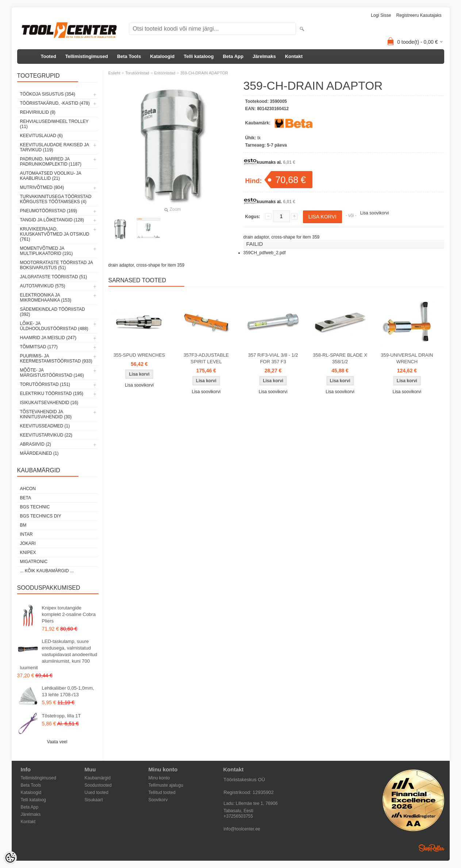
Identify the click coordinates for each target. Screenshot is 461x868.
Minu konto (159, 778)
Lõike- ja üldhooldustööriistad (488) (54, 326)
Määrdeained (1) (39, 453)
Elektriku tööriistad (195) (52, 394)
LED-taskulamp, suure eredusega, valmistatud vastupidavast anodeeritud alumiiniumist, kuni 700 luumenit (59, 654)
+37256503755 (238, 816)
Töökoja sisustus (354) (48, 94)
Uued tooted (97, 793)
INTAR (26, 534)
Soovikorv (158, 800)
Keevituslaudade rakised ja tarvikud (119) (55, 147)
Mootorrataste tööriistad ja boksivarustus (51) (57, 265)
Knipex (28, 553)
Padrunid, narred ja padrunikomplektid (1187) (51, 162)
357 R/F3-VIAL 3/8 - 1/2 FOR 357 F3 (273, 358)
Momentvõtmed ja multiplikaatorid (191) (47, 251)
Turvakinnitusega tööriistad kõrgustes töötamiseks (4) (56, 199)
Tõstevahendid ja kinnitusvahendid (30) (46, 414)
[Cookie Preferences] (10, 858)
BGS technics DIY (41, 516)
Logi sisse (381, 15)
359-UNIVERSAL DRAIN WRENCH (407, 358)
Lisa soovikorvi (375, 213)
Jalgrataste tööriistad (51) (54, 277)
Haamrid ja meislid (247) (48, 338)
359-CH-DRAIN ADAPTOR (204, 73)
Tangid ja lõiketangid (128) (52, 220)
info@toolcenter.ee (242, 829)
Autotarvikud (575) (43, 286)
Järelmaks (264, 56)
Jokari (28, 543)
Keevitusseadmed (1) (45, 426)
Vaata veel (57, 742)
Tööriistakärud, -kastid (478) (55, 103)
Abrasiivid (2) (36, 444)
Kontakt (294, 56)
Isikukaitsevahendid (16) (49, 403)
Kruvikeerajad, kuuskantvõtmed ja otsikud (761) (55, 234)
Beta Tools (129, 56)
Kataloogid (162, 56)
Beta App (233, 56)
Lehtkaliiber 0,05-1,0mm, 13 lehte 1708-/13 (68, 691)
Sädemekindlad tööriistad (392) (53, 312)
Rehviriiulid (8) (38, 112)
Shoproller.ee (431, 848)
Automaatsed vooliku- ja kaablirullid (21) (51, 176)
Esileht (114, 73)
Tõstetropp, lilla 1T (62, 716)
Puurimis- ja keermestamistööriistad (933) (56, 359)
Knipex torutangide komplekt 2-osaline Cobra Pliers (69, 614)
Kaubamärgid (98, 778)
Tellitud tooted (162, 793)
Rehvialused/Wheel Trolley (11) (54, 124)
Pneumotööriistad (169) (49, 211)
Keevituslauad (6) (41, 136)
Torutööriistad (137, 73)
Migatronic (34, 562)
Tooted (49, 56)
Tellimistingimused (87, 56)
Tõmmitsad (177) (39, 347)
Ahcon (28, 489)
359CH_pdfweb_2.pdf (265, 253)
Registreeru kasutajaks (419, 15)
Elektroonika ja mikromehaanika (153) (46, 298)
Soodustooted (98, 785)
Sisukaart (94, 800)
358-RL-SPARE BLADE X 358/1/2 (340, 358)
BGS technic (35, 507)
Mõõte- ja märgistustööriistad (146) (52, 373)
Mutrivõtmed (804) (42, 187)
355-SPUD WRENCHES (139, 355)
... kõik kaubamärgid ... (47, 571)
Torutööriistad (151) (45, 384)
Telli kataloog (199, 56)
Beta (26, 498)
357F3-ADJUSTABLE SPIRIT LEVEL (206, 358)
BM (23, 525)
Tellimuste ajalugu (166, 785)
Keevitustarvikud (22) (46, 435)
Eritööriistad (165, 73)
